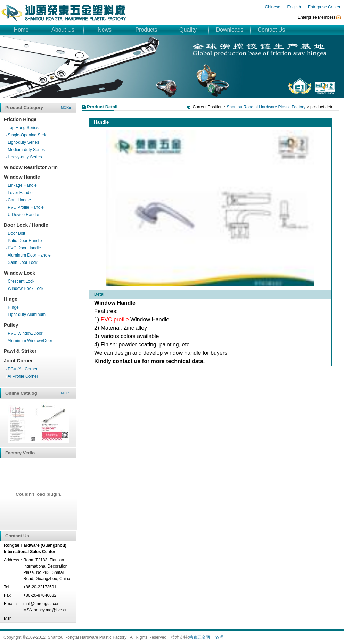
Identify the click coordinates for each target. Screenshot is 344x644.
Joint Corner (18, 361)
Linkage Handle (22, 185)
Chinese (273, 7)
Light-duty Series (23, 142)
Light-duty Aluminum (27, 315)
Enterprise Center (324, 7)
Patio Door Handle (25, 241)
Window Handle (22, 177)
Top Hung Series (23, 128)
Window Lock (19, 273)
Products (146, 30)
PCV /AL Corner (23, 369)
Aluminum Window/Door (30, 341)
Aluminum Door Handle (29, 255)
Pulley (11, 325)
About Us (63, 30)
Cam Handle (19, 200)
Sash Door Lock (22, 262)
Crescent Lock (21, 281)
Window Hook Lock (26, 288)
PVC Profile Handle (26, 207)
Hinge (11, 299)
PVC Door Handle (24, 248)
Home (21, 30)
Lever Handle (20, 193)
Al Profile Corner (23, 376)
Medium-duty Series (26, 150)
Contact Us (271, 30)
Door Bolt (16, 233)
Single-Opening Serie (27, 135)
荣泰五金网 (199, 637)
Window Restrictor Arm (31, 167)
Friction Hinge (20, 119)
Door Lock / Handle (26, 225)
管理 (220, 637)
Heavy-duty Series (25, 157)
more (66, 107)
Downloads (230, 30)
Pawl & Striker (20, 351)
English (294, 7)
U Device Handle (23, 215)
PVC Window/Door (25, 333)
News (105, 30)
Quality (188, 30)
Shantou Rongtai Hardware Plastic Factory (266, 107)
